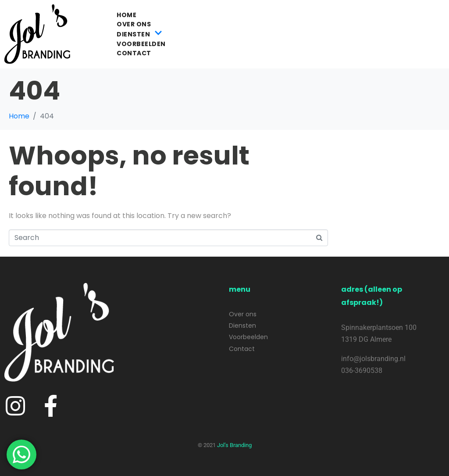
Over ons (134, 24)
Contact (134, 53)
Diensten (139, 34)
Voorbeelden (141, 44)
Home (127, 15)
